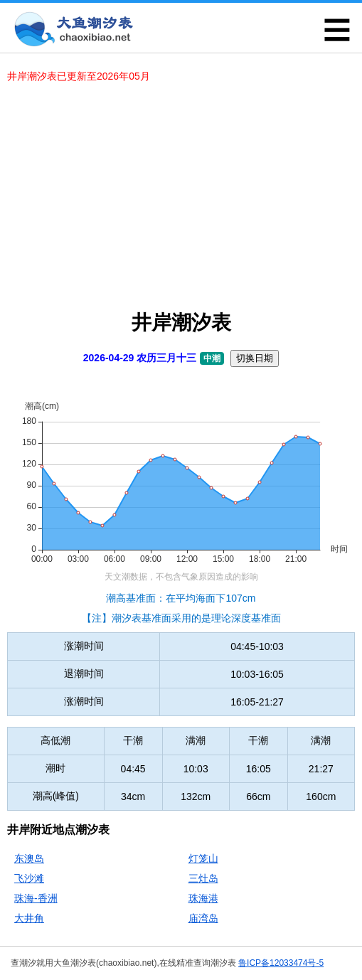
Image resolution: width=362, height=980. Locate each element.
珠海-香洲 (36, 898)
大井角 (29, 918)
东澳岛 (29, 858)
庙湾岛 (203, 918)
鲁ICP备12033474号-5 (281, 963)
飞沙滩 (29, 878)
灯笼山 (203, 858)
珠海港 (203, 898)
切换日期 (255, 358)
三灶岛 (203, 878)
